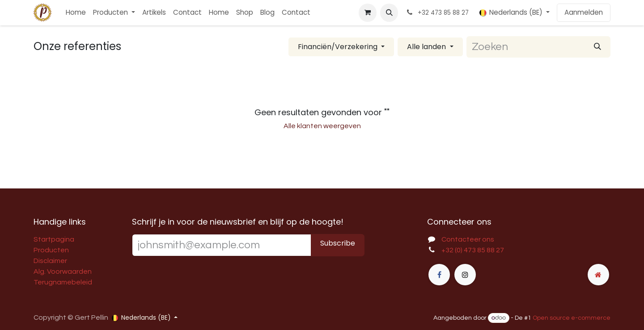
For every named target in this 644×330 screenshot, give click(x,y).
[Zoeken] (597, 47)
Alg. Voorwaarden (63, 272)
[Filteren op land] (430, 47)
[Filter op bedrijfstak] (341, 47)
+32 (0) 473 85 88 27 (473, 250)
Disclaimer (50, 261)
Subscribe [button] (338, 243)
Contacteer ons (468, 239)
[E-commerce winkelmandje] (368, 13)
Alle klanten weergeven (322, 126)
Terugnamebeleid (63, 282)
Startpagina (54, 239)
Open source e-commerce (572, 318)
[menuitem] (76, 13)
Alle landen (426, 47)
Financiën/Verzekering (338, 47)
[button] (389, 13)
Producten (51, 250)
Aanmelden (584, 12)
